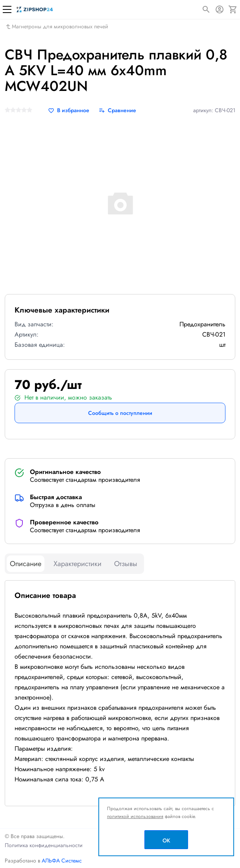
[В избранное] (69, 110)
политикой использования (135, 816)
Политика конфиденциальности (44, 845)
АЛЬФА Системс (61, 861)
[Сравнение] (117, 110)
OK (166, 840)
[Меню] (7, 9)
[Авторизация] (220, 9)
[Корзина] (233, 9)
